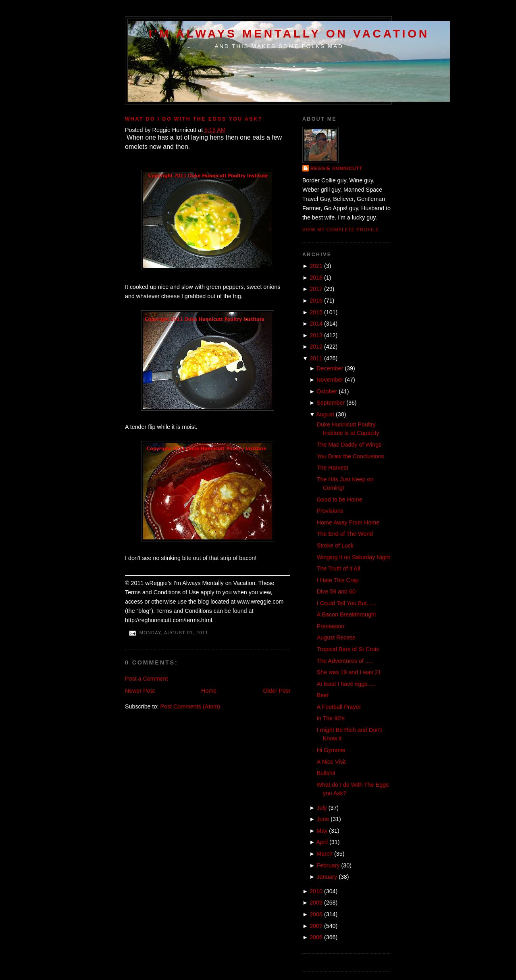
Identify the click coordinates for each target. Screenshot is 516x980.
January (327, 877)
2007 (316, 926)
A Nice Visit (331, 762)
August (326, 414)
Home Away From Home (348, 522)
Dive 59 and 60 (336, 591)
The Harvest (333, 468)
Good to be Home (340, 499)
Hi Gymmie (331, 750)
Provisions (330, 511)
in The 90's (331, 718)
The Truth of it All (338, 568)
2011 (316, 358)
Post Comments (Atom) (190, 706)
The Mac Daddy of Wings (349, 445)
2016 (316, 301)
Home (209, 691)
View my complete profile (341, 230)
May (322, 831)
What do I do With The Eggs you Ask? (193, 119)
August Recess (336, 637)
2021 (316, 266)
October (327, 391)
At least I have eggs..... (346, 684)
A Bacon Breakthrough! (346, 614)
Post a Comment (146, 679)
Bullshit (326, 773)
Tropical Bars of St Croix (348, 649)
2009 (316, 903)
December (330, 368)
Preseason (331, 626)
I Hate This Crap (338, 580)
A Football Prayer (339, 707)
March (325, 854)
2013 (316, 335)
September (331, 403)
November (330, 380)
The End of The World (345, 534)
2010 (316, 891)
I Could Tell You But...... (347, 603)
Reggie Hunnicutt (336, 168)
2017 (316, 289)
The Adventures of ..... (345, 661)
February (328, 865)
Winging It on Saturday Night (354, 557)
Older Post (277, 691)
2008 (316, 914)
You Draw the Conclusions (351, 456)
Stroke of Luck (335, 545)
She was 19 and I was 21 (349, 672)
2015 (316, 312)
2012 (316, 347)
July (321, 808)
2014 (316, 324)
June (323, 819)
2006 (316, 937)
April (322, 842)
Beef (323, 695)
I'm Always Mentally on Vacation (289, 33)
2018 (316, 278)
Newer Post (140, 691)
